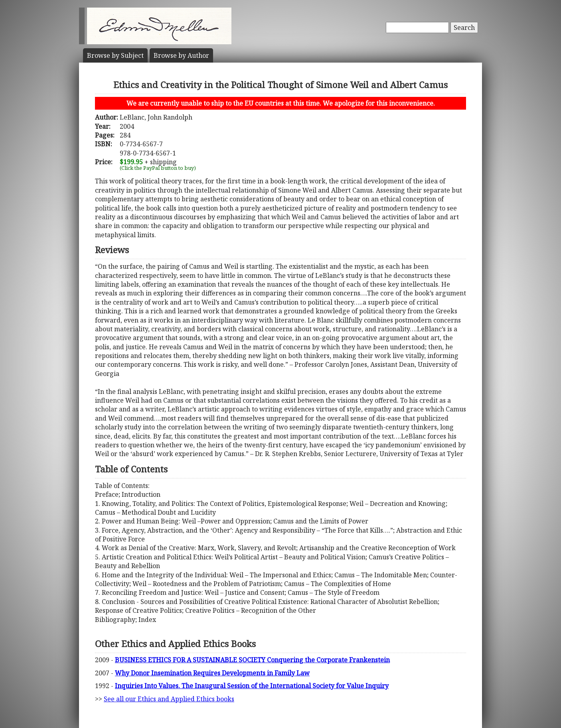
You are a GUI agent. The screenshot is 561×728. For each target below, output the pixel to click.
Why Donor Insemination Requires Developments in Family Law (212, 673)
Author (181, 55)
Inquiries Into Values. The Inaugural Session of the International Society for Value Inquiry (252, 686)
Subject (115, 55)
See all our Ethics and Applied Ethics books (169, 699)
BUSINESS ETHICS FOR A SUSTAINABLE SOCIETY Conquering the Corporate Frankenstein (252, 660)
